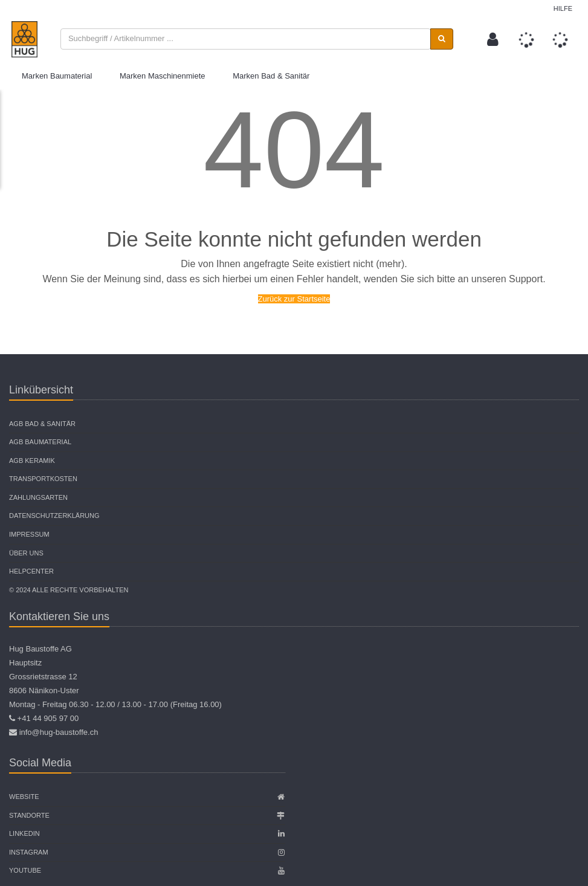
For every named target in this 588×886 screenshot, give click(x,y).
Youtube (25, 870)
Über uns (26, 553)
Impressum (29, 534)
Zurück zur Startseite (294, 299)
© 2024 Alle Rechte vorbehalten (69, 590)
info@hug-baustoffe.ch (59, 732)
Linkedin (24, 833)
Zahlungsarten (38, 497)
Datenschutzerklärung (54, 516)
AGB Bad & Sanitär (42, 424)
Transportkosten (43, 479)
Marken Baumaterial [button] (57, 76)
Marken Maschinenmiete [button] (163, 76)
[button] (493, 39)
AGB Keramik (32, 461)
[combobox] (246, 39)
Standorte (29, 815)
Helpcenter (31, 571)
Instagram (29, 852)
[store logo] (25, 39)
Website (24, 797)
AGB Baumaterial (40, 442)
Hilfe (563, 8)
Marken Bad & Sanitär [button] (271, 76)
